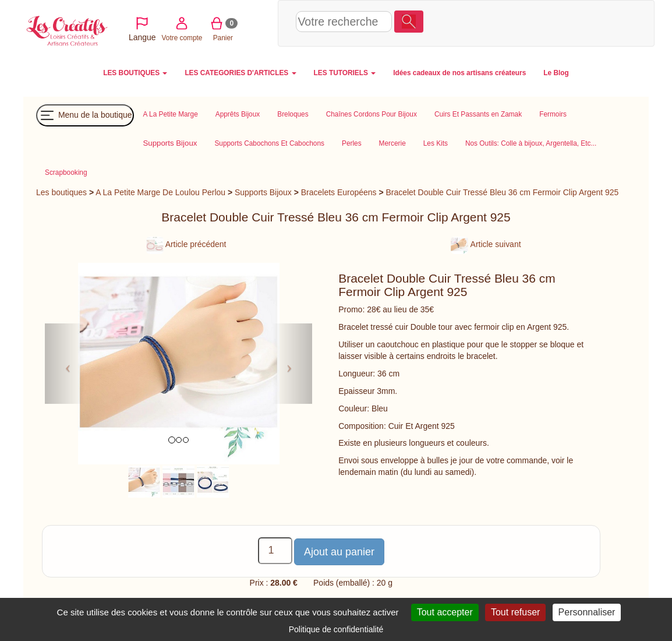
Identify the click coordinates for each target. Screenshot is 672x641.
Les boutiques (61, 192)
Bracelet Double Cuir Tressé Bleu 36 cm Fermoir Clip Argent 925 (502, 192)
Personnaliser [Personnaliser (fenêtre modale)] (587, 612)
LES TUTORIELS (345, 73)
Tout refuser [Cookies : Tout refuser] (515, 612)
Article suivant (486, 244)
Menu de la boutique (85, 115)
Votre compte (507, 22)
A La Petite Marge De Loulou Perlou (160, 192)
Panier (548, 22)
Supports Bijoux (263, 192)
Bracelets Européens (339, 192)
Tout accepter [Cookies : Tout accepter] (445, 612)
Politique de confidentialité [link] (336, 629)
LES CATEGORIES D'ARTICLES (240, 73)
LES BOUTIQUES (135, 73)
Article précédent (186, 244)
